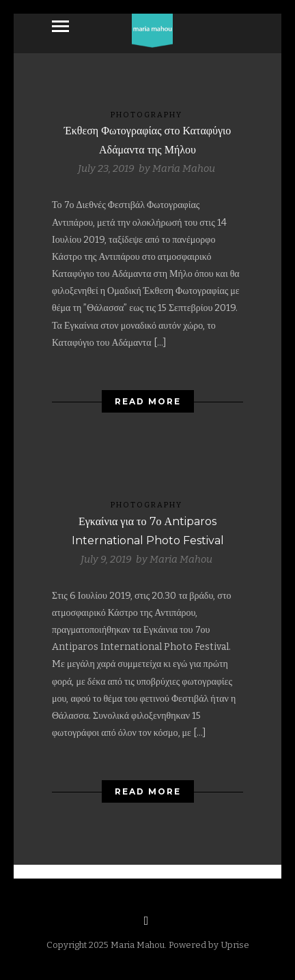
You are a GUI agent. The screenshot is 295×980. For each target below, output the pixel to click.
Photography (146, 115)
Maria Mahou (184, 168)
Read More (148, 401)
